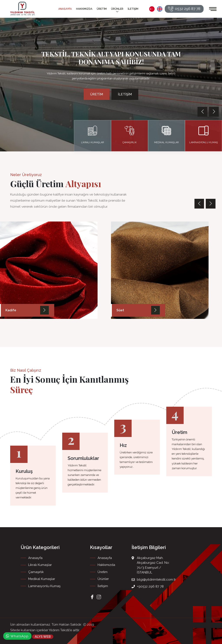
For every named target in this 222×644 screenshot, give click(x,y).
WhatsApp (17, 636)
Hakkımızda (84, 9)
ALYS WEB (43, 636)
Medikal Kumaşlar (42, 579)
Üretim (102, 9)
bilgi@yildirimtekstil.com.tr (156, 580)
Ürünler (117, 11)
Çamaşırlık (36, 572)
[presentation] (202, 112)
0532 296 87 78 (184, 9)
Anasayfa (65, 9)
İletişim (133, 9)
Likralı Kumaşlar (40, 565)
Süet (120, 310)
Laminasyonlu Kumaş (44, 586)
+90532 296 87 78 (150, 586)
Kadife (11, 310)
